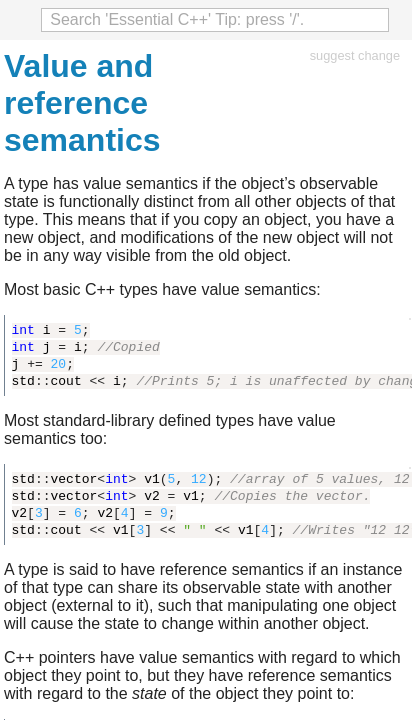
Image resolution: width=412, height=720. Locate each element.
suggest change (355, 55)
